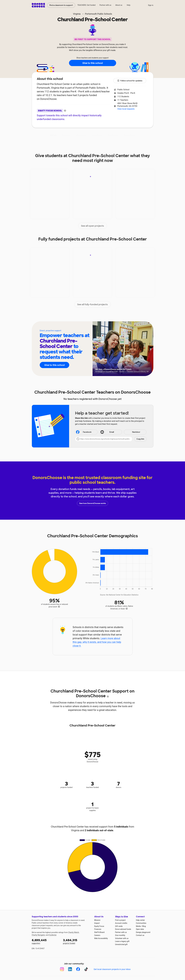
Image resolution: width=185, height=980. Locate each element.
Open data (140, 929)
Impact (67, 135)
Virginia (77, 14)
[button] (111, 439)
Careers (97, 935)
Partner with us (105, 5)
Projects (81, 135)
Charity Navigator (38, 935)
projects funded (77, 941)
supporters (46, 941)
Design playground (143, 932)
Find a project (120, 920)
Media (138, 926)
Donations (130, 135)
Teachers (97, 135)
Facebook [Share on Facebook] (84, 432)
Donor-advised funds (123, 929)
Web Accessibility (101, 938)
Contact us (140, 935)
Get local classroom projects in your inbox (112, 969)
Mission (97, 920)
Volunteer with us (122, 938)
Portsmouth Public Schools (99, 14)
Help (128, 5)
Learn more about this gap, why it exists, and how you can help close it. (97, 642)
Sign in (151, 5)
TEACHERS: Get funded (86, 5)
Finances (98, 929)
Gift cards (119, 926)
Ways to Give (122, 917)
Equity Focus (99, 926)
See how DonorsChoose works (93, 503)
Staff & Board (99, 932)
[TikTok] (86, 969)
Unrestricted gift (121, 944)
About (53, 135)
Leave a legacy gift (122, 941)
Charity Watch (74, 932)
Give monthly (120, 935)
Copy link (140, 439)
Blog (144, 926)
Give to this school (93, 63)
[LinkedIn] (70, 969)
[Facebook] (78, 969)
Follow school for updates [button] (130, 81)
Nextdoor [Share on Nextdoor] (132, 432)
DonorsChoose (38, 5)
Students (113, 135)
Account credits (121, 923)
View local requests (126, 109)
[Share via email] (111, 432)
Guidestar (53, 935)
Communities (141, 923)
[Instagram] (62, 969)
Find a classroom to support (61, 5)
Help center (140, 920)
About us (119, 5)
